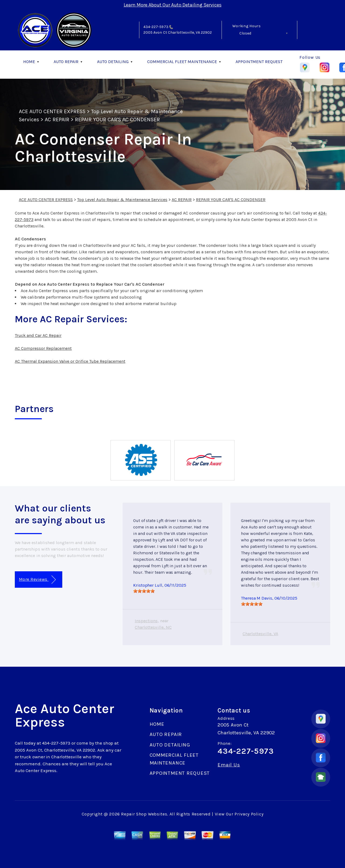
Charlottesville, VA (260, 634)
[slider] (144, 591)
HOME (29, 62)
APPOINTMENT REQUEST (259, 62)
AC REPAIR (57, 120)
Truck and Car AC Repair (38, 335)
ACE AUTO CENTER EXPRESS (52, 111)
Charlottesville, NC (153, 627)
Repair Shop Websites (144, 814)
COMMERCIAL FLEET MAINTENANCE (182, 62)
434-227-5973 (156, 27)
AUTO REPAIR (66, 62)
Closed (245, 33)
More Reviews (37, 580)
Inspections (146, 621)
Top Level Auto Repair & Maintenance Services (122, 200)
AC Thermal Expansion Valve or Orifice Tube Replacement (70, 361)
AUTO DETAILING (113, 62)
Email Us (229, 765)
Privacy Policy (249, 814)
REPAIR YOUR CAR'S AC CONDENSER (117, 120)
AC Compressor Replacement (43, 348)
